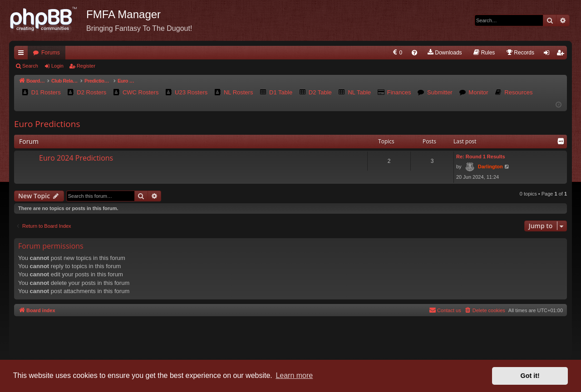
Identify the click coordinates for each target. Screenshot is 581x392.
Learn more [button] (294, 375)
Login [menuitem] (549, 54)
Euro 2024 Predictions (76, 158)
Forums (51, 53)
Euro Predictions (47, 124)
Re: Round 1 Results (481, 157)
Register (86, 66)
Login (57, 66)
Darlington (490, 167)
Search (30, 66)
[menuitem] (397, 53)
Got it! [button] (530, 376)
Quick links (23, 54)
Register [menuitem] (562, 54)
